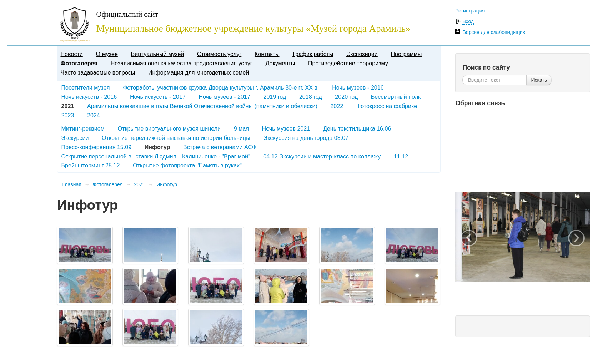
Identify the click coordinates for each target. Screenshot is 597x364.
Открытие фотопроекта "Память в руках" (187, 165)
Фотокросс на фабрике (387, 106)
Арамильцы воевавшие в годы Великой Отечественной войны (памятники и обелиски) (202, 106)
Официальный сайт (127, 14)
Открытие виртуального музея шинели (169, 128)
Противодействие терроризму (348, 63)
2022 (337, 106)
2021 (139, 184)
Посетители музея (85, 87)
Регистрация (470, 11)
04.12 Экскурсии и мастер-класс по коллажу (322, 156)
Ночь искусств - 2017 (158, 97)
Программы (407, 54)
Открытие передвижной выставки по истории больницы (176, 138)
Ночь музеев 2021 (286, 128)
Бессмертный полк (396, 97)
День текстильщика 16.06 (357, 128)
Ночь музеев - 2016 (358, 87)
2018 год (311, 97)
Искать (539, 80)
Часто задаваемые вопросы (98, 72)
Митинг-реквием (83, 128)
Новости (71, 54)
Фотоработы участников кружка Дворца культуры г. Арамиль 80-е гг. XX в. (221, 87)
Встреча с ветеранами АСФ (220, 147)
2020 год (346, 97)
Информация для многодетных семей (199, 72)
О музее (107, 54)
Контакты (267, 54)
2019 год (275, 97)
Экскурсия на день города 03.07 (306, 138)
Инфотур (167, 184)
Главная (72, 184)
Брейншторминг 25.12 (90, 165)
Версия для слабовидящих (494, 32)
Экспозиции (362, 54)
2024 (94, 115)
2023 (67, 115)
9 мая (241, 128)
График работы (313, 54)
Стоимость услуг (219, 54)
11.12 (401, 156)
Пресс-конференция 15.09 (96, 147)
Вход (468, 21)
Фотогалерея (79, 63)
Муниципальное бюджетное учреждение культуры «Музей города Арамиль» (253, 29)
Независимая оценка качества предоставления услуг (182, 63)
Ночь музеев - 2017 (224, 97)
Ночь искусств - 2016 (89, 97)
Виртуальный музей (158, 54)
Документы (280, 63)
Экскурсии (75, 138)
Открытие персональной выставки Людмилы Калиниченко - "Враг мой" (155, 156)
